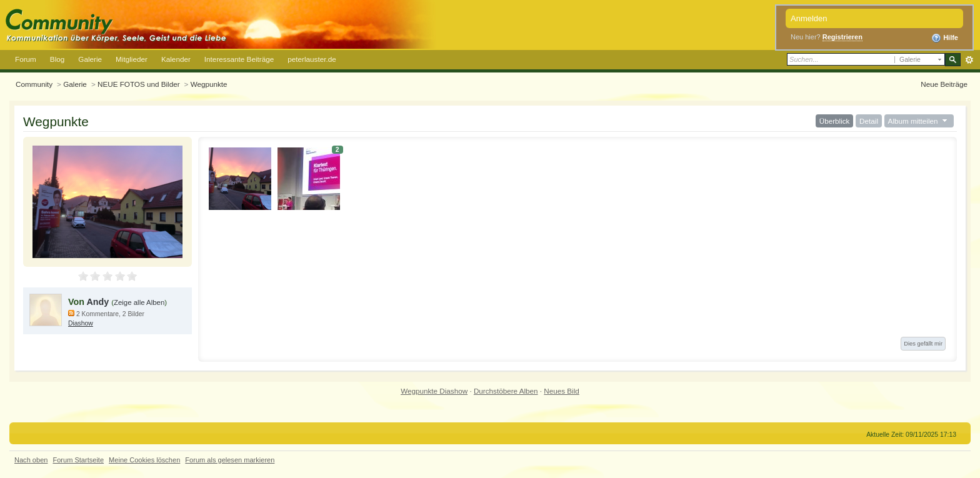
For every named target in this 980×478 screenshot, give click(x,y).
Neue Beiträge (944, 84)
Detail (869, 121)
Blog (57, 59)
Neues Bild (562, 391)
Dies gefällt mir (923, 344)
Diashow (81, 323)
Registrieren (842, 37)
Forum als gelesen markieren (230, 460)
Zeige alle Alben (139, 302)
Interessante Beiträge (239, 59)
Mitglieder (132, 59)
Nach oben (31, 460)
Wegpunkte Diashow (434, 391)
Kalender (176, 59)
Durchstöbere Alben (506, 391)
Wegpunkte (209, 84)
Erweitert (969, 60)
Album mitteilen (919, 121)
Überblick (835, 121)
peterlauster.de (312, 59)
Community (34, 84)
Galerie (90, 59)
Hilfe (945, 38)
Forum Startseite (78, 460)
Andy (97, 302)
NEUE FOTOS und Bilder (139, 84)
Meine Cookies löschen (144, 460)
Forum (26, 59)
